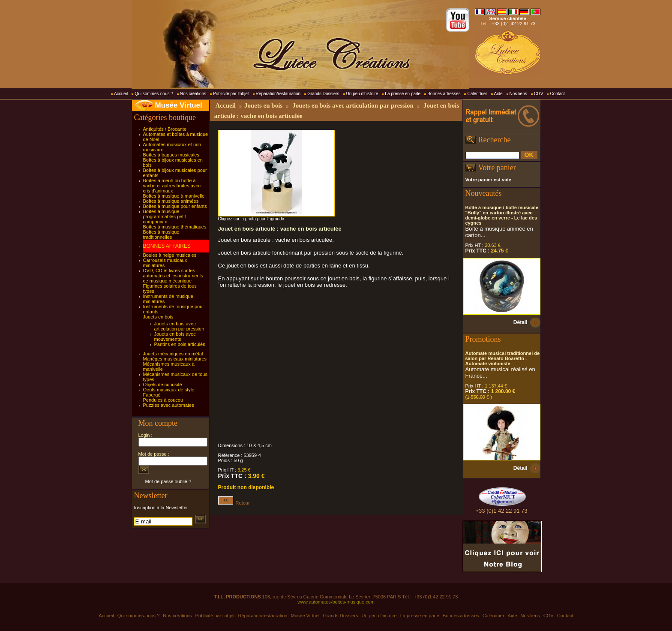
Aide (498, 94)
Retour (234, 503)
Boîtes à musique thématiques (175, 227)
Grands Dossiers (323, 94)
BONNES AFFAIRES (167, 246)
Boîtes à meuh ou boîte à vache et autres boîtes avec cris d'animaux (172, 186)
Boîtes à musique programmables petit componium (165, 216)
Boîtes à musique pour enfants (175, 206)
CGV (539, 94)
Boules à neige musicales (170, 255)
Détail (520, 322)
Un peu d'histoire (362, 94)
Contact (557, 94)
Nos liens (518, 94)
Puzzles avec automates (169, 405)
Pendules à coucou (163, 400)
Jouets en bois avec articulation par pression (179, 326)
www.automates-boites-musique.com (336, 602)
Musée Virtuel (179, 105)
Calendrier (477, 94)
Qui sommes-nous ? (154, 94)
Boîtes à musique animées (171, 201)
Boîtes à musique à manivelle (174, 196)
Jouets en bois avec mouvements (175, 337)
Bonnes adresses (444, 94)
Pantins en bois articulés (180, 344)
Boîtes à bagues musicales (171, 155)
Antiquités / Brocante (165, 129)
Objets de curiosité (163, 385)
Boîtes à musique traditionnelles (161, 234)
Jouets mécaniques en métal (173, 354)
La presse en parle (403, 94)
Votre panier (497, 168)
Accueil (121, 94)
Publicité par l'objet (231, 94)
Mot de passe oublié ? (168, 481)
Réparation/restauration (278, 94)
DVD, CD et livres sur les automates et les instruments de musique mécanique (173, 276)
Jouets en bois (158, 317)
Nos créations (193, 94)
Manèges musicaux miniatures (175, 359)
